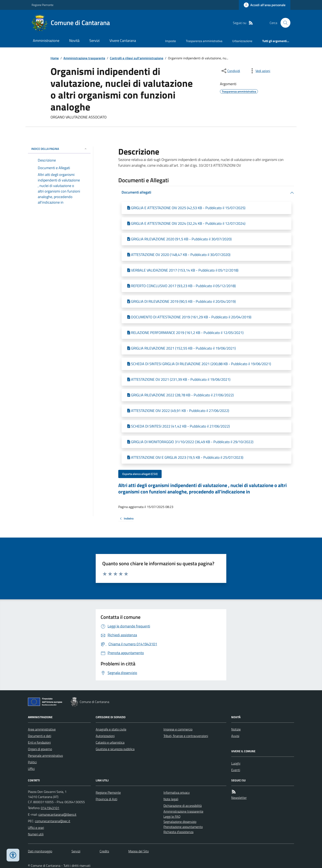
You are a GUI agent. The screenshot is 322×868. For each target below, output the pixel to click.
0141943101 (50, 808)
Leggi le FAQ (172, 816)
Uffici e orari (36, 828)
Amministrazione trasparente (84, 58)
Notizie (236, 729)
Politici (32, 762)
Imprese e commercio (178, 729)
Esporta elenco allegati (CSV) (140, 474)
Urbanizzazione (242, 41)
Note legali (171, 799)
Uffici (31, 769)
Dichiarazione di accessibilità (183, 806)
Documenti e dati (40, 736)
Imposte (171, 41)
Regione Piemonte (43, 5)
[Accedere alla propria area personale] (265, 5)
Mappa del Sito (139, 851)
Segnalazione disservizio (180, 822)
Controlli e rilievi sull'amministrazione (137, 58)
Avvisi (235, 736)
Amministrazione (46, 41)
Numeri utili (36, 834)
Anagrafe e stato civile (111, 729)
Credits (104, 851)
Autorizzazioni (105, 736)
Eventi (236, 770)
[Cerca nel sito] (284, 23)
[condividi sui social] (230, 71)
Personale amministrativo (45, 756)
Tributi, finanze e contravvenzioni (186, 736)
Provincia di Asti (106, 799)
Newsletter (239, 798)
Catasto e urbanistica (110, 742)
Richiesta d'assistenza (178, 832)
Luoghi (236, 763)
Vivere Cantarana (123, 41)
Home (55, 58)
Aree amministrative (42, 729)
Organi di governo (40, 749)
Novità (74, 41)
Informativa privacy (177, 792)
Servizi (94, 41)
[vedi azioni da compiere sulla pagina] (260, 71)
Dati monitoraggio (40, 851)
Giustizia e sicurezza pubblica (115, 749)
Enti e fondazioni (39, 742)
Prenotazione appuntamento (183, 827)
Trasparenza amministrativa (204, 41)
